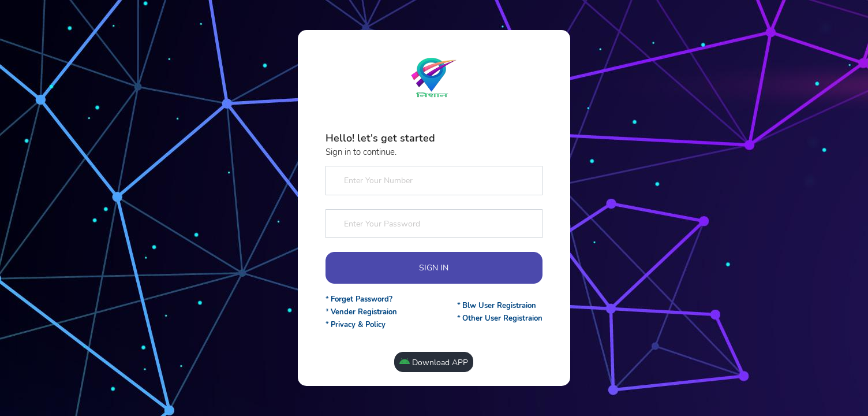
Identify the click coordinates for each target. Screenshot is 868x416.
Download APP (434, 363)
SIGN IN (434, 268)
